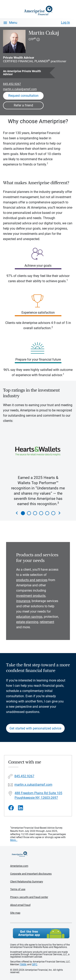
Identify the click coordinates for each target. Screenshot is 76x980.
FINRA (23, 964)
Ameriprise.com (19, 866)
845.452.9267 (12, 84)
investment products (31, 596)
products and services (32, 580)
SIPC (35, 964)
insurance (23, 601)
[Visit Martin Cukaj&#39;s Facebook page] (11, 808)
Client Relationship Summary (27, 882)
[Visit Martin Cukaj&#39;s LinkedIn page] (21, 808)
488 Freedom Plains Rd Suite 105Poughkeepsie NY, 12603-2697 (38, 795)
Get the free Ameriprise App (41, 933)
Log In (65, 22)
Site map (15, 913)
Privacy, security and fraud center (29, 897)
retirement (47, 622)
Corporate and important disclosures (31, 874)
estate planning (27, 622)
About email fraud (20, 905)
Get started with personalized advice (35, 728)
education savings (29, 617)
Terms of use (18, 889)
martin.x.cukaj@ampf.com (20, 89)
